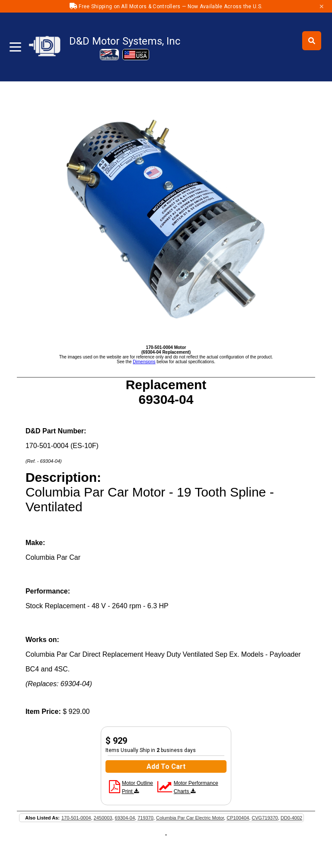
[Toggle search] (312, 41)
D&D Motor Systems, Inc (125, 41)
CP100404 (238, 818)
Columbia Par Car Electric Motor (190, 818)
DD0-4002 (291, 818)
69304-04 (125, 818)
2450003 (103, 818)
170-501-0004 (76, 818)
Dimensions (144, 362)
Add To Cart (166, 766)
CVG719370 (265, 818)
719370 (145, 818)
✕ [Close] (322, 6)
